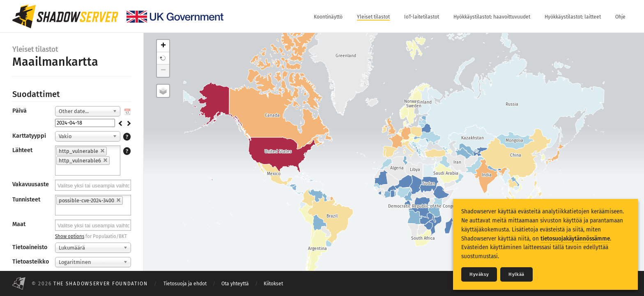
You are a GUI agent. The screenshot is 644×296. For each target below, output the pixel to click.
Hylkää (516, 274)
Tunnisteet (26, 200)
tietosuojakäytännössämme (575, 239)
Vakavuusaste (31, 184)
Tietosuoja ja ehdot (185, 284)
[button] (163, 58)
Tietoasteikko (31, 262)
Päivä (20, 111)
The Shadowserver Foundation (101, 284)
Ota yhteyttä (235, 284)
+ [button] (163, 46)
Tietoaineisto (30, 247)
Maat (19, 224)
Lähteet (22, 150)
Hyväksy (479, 274)
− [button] (163, 71)
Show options (70, 236)
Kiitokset (273, 284)
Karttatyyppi (29, 136)
